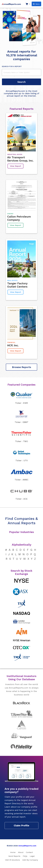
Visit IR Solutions (12, 860)
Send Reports (14, 856)
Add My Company (30, 860)
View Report (15, 166)
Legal (32, 856)
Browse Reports (22, 367)
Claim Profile (21, 825)
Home (13, 852)
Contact (29, 852)
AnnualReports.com (27, 846)
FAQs (25, 856)
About (21, 852)
